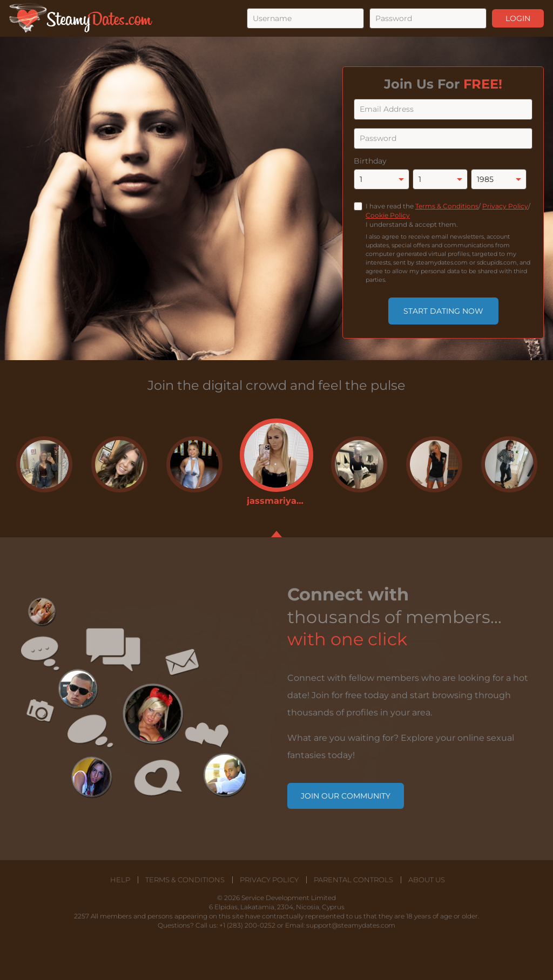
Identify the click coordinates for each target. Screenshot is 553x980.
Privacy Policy (505, 206)
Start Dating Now (443, 311)
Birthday (370, 161)
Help (120, 880)
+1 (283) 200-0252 (247, 925)
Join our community (346, 796)
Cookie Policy (388, 215)
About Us (427, 880)
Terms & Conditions (447, 206)
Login (518, 18)
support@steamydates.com (351, 925)
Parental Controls (353, 880)
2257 (82, 916)
